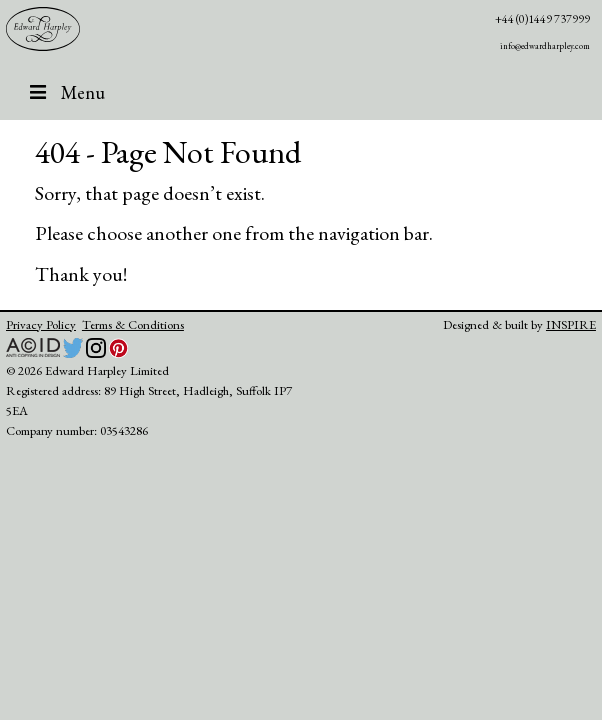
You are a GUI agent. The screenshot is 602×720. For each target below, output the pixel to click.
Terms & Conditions (133, 324)
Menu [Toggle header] (65, 92)
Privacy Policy (41, 324)
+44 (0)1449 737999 (542, 18)
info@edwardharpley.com (545, 46)
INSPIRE (571, 324)
